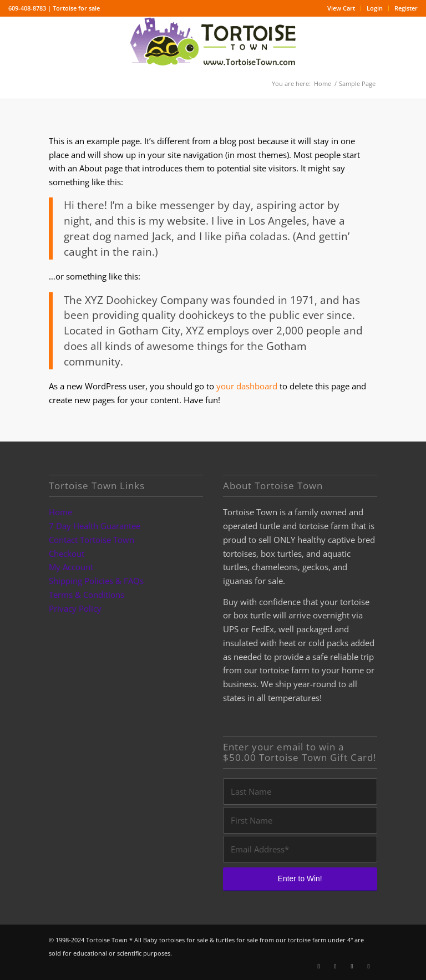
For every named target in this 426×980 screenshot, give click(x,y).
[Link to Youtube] (352, 966)
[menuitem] (341, 8)
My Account (71, 567)
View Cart (341, 8)
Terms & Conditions (87, 595)
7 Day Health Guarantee (95, 526)
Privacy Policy (75, 608)
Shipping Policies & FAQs (96, 581)
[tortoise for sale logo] (213, 42)
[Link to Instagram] (336, 966)
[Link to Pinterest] (369, 966)
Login (375, 8)
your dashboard (247, 386)
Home (60, 512)
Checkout (67, 554)
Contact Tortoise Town (92, 540)
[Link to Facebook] (319, 966)
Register (406, 8)
